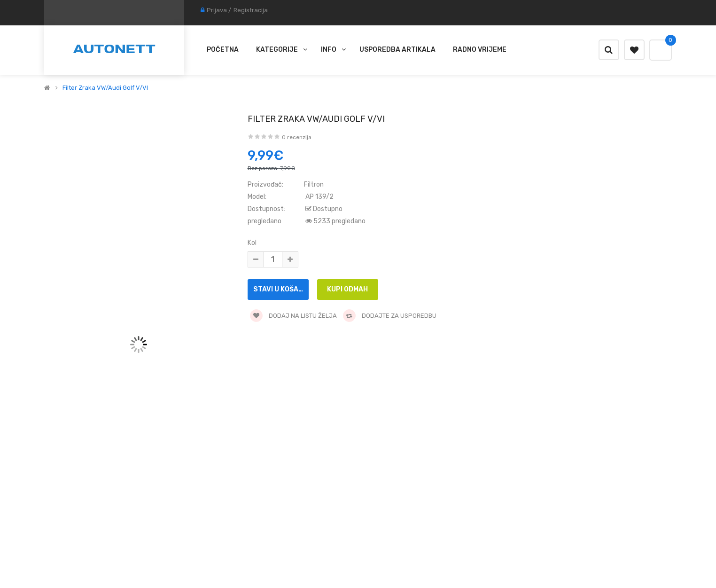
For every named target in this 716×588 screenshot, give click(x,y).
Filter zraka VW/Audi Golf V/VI (105, 88)
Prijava (217, 10)
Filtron (314, 184)
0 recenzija (297, 137)
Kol (252, 243)
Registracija (251, 10)
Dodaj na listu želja (293, 316)
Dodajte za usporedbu (390, 316)
